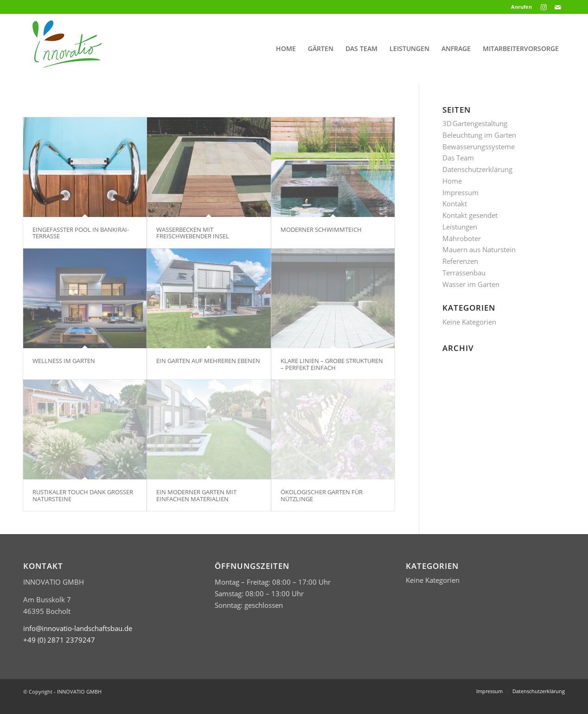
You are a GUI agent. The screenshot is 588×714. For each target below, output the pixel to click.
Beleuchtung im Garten (479, 135)
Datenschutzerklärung (477, 169)
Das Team (458, 158)
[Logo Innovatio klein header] (67, 49)
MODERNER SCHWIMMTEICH (321, 229)
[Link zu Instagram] (544, 7)
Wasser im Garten (471, 284)
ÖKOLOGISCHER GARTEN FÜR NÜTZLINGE (322, 495)
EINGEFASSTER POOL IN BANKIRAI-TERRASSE (81, 233)
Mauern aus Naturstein (479, 249)
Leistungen (460, 227)
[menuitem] (519, 7)
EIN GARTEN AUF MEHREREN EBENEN (208, 361)
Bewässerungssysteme (479, 147)
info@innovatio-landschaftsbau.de (78, 628)
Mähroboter (462, 238)
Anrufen (521, 7)
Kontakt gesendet (470, 215)
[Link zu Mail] (558, 7)
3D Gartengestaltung (475, 123)
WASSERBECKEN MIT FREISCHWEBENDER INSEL (193, 233)
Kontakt (455, 204)
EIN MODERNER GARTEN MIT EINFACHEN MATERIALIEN (196, 495)
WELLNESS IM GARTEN (64, 361)
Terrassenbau (464, 273)
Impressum (460, 192)
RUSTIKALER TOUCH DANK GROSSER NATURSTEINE (83, 495)
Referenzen (460, 261)
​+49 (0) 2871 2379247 (59, 640)
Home (452, 181)
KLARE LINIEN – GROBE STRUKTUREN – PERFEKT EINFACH (332, 364)
